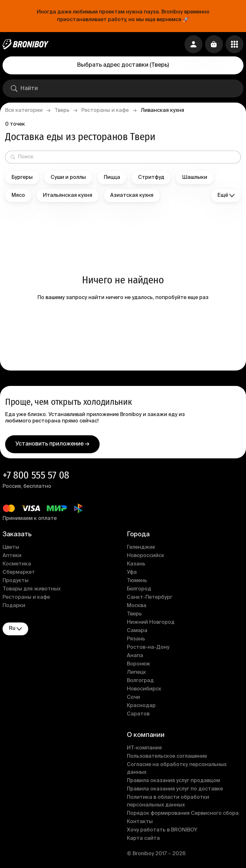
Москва (137, 606)
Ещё (226, 196)
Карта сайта (143, 839)
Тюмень (137, 581)
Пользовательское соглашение (167, 756)
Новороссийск (146, 556)
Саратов (138, 714)
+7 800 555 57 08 (36, 475)
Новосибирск (144, 689)
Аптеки (12, 556)
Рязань (136, 639)
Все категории (24, 111)
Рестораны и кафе (105, 111)
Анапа (135, 656)
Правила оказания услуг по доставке (175, 789)
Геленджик (141, 547)
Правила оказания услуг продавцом (173, 781)
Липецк (136, 672)
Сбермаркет (19, 572)
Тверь (62, 111)
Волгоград (140, 681)
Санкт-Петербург (150, 597)
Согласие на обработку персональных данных (177, 769)
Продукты (16, 581)
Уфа (132, 572)
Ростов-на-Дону (148, 647)
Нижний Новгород (151, 622)
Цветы (11, 547)
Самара (137, 631)
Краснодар (141, 706)
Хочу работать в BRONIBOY (162, 830)
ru (15, 629)
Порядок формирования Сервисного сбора (183, 814)
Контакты (140, 822)
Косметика (17, 564)
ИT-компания (144, 748)
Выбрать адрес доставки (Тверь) (123, 65)
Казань (136, 564)
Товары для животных (32, 589)
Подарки (14, 606)
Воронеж (139, 664)
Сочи (133, 697)
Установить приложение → (52, 444)
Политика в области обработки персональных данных (168, 801)
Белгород (139, 589)
